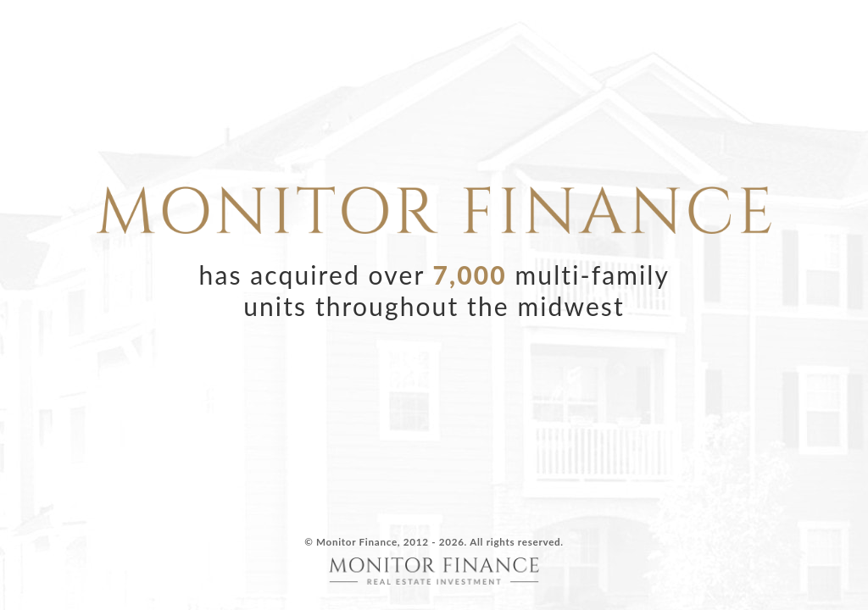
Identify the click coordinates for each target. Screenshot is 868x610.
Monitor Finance (357, 541)
